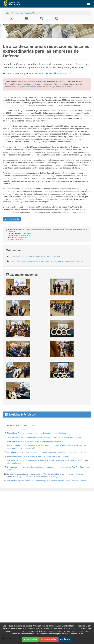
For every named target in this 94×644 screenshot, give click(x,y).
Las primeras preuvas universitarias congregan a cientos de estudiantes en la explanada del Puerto (48, 452)
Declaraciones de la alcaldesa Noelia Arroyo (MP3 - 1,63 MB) (35, 256)
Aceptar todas (30, 639)
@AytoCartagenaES (16, 239)
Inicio (8, 13)
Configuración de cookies (26, 87)
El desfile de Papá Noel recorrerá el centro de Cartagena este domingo (36, 433)
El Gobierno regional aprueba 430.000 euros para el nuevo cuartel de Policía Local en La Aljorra (47, 481)
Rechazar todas (48, 639)
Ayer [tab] (26, 425)
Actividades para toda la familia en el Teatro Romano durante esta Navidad (38, 456)
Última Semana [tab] (13, 425)
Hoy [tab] (34, 425)
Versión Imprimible (63, 74)
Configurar (65, 639)
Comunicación (17, 13)
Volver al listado (12, 219)
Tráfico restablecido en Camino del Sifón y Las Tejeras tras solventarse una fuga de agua (44, 437)
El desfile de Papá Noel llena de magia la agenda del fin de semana (35, 441)
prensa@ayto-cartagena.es (21, 235)
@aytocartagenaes (21, 237)
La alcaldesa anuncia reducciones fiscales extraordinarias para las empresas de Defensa (46, 261)
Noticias (28, 13)
